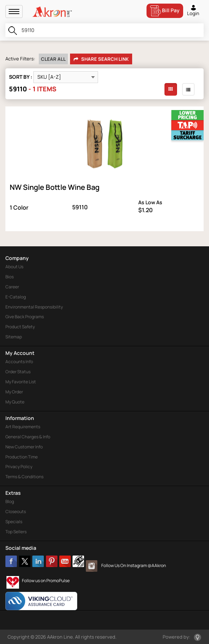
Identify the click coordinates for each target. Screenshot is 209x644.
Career (12, 287)
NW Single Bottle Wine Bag (55, 187)
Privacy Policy (19, 467)
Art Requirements (23, 427)
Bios (10, 277)
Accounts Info (19, 362)
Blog (10, 501)
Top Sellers (16, 532)
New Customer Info (24, 447)
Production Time (22, 457)
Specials (14, 522)
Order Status (18, 372)
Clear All (53, 59)
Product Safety (20, 327)
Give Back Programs (25, 317)
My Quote (15, 402)
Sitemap (14, 337)
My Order (14, 392)
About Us (14, 267)
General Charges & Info (28, 437)
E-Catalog (16, 297)
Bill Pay (165, 11)
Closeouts (16, 511)
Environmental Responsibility (34, 307)
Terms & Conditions (24, 477)
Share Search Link (101, 59)
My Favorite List (21, 382)
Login (193, 10)
